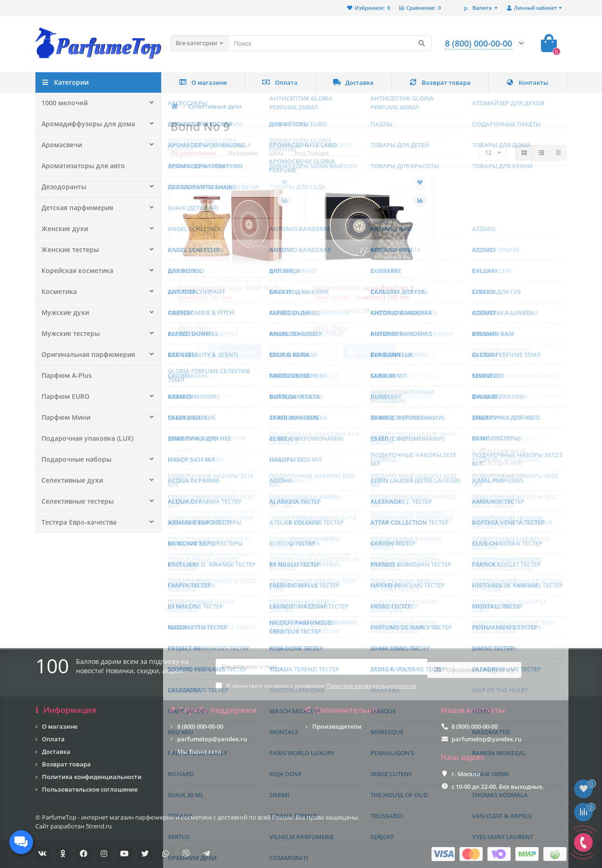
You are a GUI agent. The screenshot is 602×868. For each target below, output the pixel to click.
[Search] (330, 43)
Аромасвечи (60, 145)
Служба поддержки (214, 710)
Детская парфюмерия (74, 208)
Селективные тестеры (75, 501)
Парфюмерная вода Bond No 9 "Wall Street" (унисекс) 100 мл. (363, 292)
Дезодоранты (62, 187)
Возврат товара (440, 82)
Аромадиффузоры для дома (84, 124)
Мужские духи (63, 313)
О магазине (203, 82)
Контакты (527, 82)
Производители (337, 726)
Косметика (58, 292)
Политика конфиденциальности (92, 777)
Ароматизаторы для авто (81, 166)
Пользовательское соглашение (90, 789)
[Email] (322, 671)
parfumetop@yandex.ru (212, 739)
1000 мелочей (62, 103)
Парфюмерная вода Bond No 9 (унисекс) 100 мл (228, 292)
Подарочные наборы (74, 459)
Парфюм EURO (64, 396)
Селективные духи (70, 480)
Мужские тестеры (68, 334)
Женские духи (62, 229)
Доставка (354, 82)
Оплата (280, 82)
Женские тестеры (68, 250)
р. (479, 8)
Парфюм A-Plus (65, 376)
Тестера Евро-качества (76, 522)
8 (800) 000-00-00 (200, 726)
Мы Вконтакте (199, 752)
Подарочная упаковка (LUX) (84, 438)
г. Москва (466, 774)
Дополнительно (341, 710)
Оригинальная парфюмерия (85, 355)
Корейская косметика (74, 271)
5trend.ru (99, 826)
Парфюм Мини (64, 417)
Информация (66, 710)
